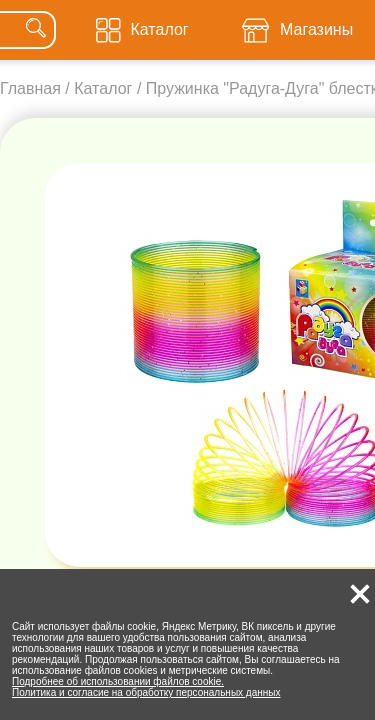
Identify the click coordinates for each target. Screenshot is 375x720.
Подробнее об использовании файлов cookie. (118, 681)
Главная (30, 88)
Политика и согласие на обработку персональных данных (146, 692)
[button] (360, 594)
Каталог (103, 88)
